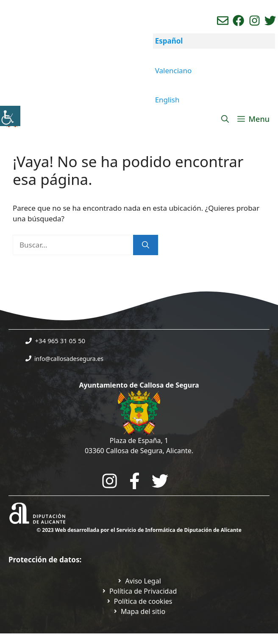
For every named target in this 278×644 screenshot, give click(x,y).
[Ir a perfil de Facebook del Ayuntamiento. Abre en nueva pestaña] (238, 21)
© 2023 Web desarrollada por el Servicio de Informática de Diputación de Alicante (139, 530)
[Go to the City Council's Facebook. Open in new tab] (135, 481)
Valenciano (174, 70)
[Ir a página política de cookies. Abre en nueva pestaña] (139, 601)
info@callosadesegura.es (69, 359)
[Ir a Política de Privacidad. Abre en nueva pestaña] (139, 581)
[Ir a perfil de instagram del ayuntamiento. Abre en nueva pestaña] (254, 21)
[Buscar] (146, 245)
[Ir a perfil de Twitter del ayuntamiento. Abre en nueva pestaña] (270, 21)
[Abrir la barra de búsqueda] (225, 119)
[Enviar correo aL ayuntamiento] (223, 21)
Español (169, 41)
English (167, 100)
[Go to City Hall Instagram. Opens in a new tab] (110, 481)
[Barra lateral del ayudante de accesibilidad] (10, 116)
